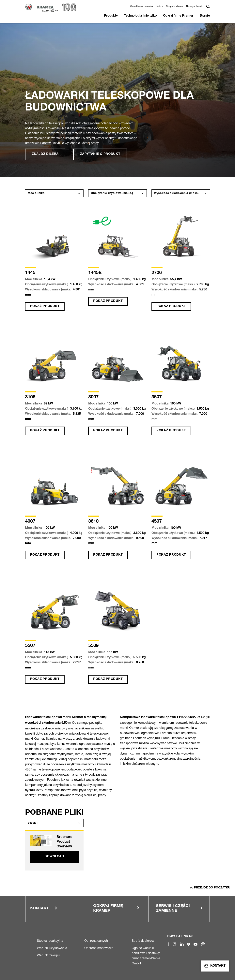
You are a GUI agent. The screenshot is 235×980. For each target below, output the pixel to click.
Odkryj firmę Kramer (178, 16)
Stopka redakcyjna (50, 941)
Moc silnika (36, 193)
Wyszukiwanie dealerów (141, 6)
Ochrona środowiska (99, 948)
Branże (205, 16)
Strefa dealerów (143, 941)
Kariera (159, 6)
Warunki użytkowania (52, 948)
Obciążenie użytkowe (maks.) (112, 193)
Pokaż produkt (45, 306)
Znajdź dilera (45, 154)
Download (54, 857)
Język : (33, 823)
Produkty (111, 16)
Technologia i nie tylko (140, 16)
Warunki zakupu (48, 955)
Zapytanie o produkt (100, 154)
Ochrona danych (96, 941)
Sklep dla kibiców (175, 6)
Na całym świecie (195, 6)
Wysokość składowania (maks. (176, 193)
